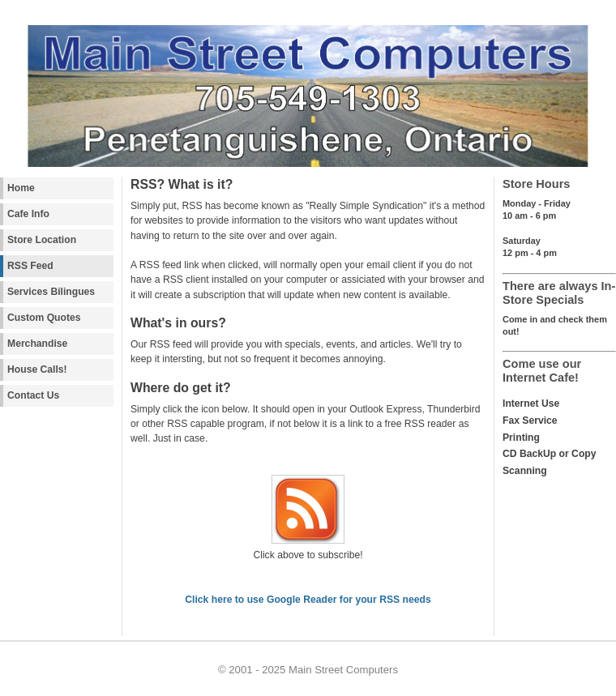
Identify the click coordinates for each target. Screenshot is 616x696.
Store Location (42, 240)
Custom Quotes (44, 318)
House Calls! (37, 369)
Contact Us (33, 395)
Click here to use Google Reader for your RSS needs (308, 600)
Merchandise (37, 344)
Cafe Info (28, 214)
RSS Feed (30, 266)
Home (21, 188)
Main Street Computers (343, 670)
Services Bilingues (51, 292)
